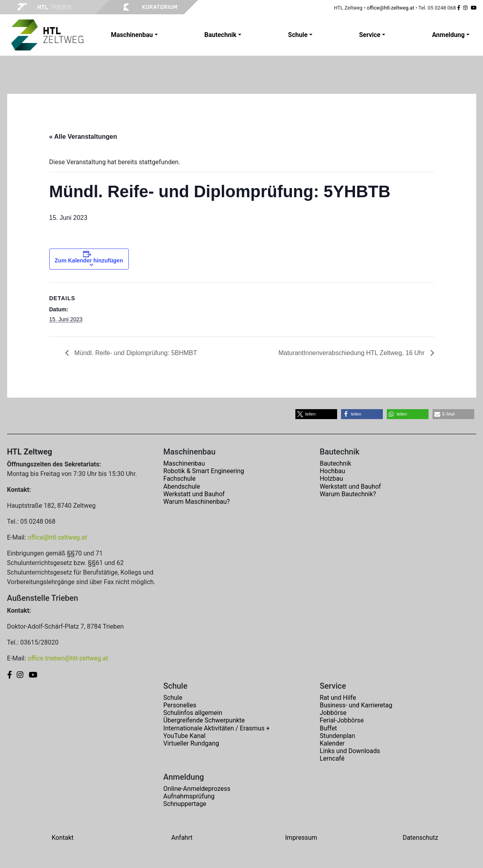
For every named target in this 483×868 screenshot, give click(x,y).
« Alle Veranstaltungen (83, 137)
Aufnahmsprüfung (189, 796)
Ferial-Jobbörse (342, 720)
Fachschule (179, 479)
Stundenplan (337, 736)
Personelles (180, 705)
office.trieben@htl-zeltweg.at (68, 658)
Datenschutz (420, 838)
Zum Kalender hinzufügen (89, 260)
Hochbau (332, 471)
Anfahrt (182, 838)
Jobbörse (333, 713)
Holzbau (331, 479)
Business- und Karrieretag (356, 705)
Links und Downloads (350, 751)
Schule (173, 698)
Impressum (301, 838)
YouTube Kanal (184, 736)
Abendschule (182, 486)
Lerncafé (332, 758)
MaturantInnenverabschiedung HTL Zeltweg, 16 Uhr (352, 353)
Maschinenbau (184, 463)
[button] (316, 414)
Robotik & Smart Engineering (204, 471)
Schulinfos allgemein (193, 713)
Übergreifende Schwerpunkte (204, 720)
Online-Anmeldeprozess (197, 789)
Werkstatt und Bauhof (194, 494)
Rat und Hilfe (338, 698)
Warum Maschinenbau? (197, 502)
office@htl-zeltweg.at (390, 8)
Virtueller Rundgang (191, 743)
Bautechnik (335, 463)
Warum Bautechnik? (348, 494)
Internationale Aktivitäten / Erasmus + (217, 728)
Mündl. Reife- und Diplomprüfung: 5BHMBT (135, 353)
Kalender (332, 743)
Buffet (328, 728)
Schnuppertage (185, 804)
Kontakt (63, 838)
